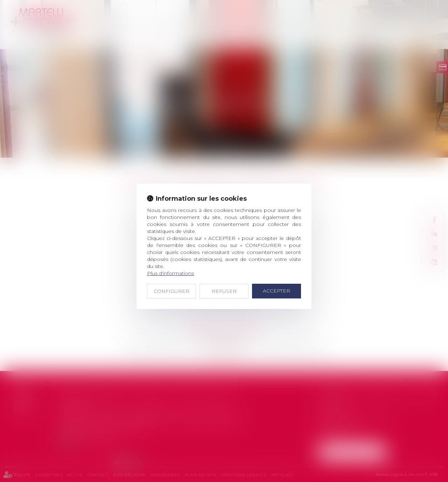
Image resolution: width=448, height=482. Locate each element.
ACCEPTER (276, 291)
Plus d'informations (170, 273)
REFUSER (224, 291)
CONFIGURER (171, 291)
